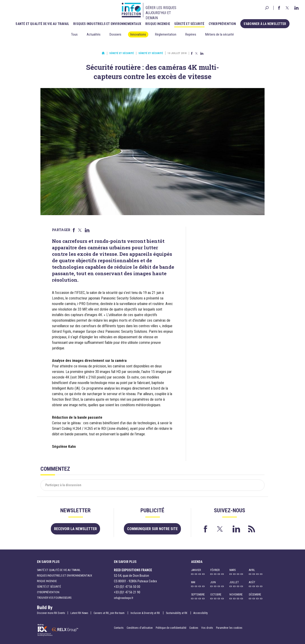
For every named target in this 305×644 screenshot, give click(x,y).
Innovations (138, 34)
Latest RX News (79, 613)
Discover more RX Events (51, 613)
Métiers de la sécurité (220, 34)
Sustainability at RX (177, 613)
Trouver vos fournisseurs (54, 598)
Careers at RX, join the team (109, 613)
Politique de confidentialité (171, 628)
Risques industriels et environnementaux (107, 24)
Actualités (94, 34)
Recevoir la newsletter (75, 529)
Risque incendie (158, 24)
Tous (74, 34)
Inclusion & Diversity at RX (146, 613)
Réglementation (166, 34)
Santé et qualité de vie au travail (42, 24)
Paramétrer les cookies (229, 628)
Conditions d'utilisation (140, 628)
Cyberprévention (222, 24)
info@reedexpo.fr (124, 598)
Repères (191, 34)
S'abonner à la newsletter (265, 24)
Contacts (119, 628)
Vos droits (207, 628)
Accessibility (201, 613)
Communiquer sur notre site (152, 529)
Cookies (194, 628)
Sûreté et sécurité (189, 24)
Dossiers (115, 34)
